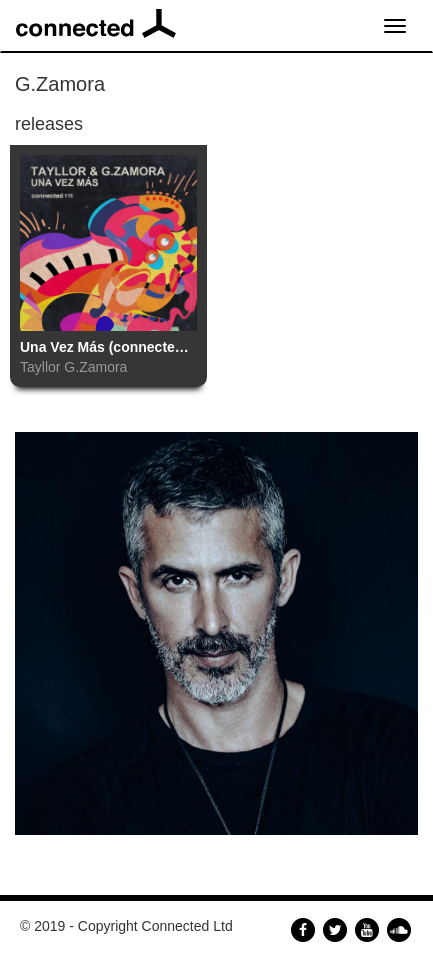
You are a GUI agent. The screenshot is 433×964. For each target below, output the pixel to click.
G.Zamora (95, 367)
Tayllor (40, 367)
